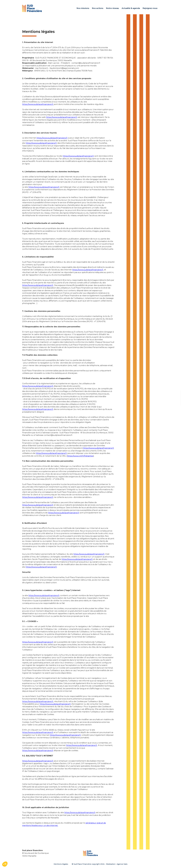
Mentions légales (61, 864)
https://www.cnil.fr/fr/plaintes (80, 456)
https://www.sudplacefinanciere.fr (38, 104)
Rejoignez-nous (150, 8)
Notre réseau (112, 8)
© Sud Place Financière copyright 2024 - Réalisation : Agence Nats (100, 864)
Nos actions (98, 8)
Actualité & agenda (131, 8)
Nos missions (83, 8)
